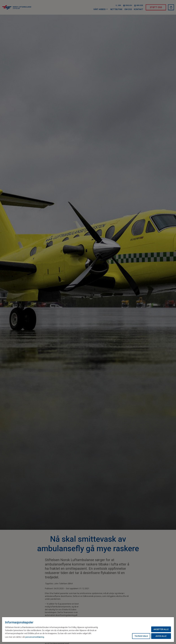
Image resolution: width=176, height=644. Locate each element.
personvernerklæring (35, 637)
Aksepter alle (161, 629)
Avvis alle (161, 636)
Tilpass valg (141, 636)
